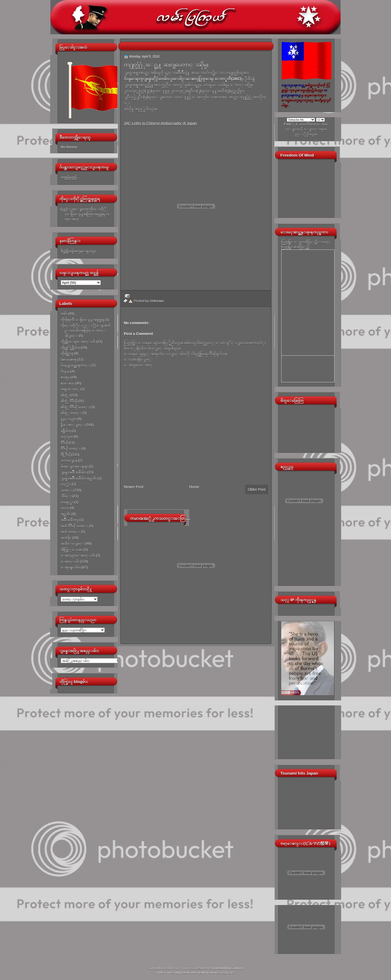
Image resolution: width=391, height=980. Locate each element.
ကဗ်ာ (64, 314)
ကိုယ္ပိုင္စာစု (67, 353)
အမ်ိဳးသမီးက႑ (70, 520)
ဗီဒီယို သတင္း (71, 448)
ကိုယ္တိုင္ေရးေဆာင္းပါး (78, 341)
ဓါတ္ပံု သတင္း (71, 413)
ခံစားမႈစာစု (69, 359)
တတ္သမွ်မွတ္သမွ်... (70, 177)
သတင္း (67, 490)
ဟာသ (65, 508)
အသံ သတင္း (70, 532)
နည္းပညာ (69, 419)
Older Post (257, 489)
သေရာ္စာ (67, 502)
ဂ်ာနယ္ (65, 371)
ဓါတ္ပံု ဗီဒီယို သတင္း (75, 407)
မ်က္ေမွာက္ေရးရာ (74, 466)
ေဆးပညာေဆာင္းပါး (78, 555)
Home (194, 487)
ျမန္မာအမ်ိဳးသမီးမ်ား (74, 472)
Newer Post (134, 487)
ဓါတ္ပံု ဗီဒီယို (69, 401)
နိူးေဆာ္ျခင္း (73, 425)
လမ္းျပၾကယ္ (184, 968)
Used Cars (227, 973)
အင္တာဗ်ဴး (66, 514)
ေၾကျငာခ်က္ (71, 567)
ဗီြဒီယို (66, 454)
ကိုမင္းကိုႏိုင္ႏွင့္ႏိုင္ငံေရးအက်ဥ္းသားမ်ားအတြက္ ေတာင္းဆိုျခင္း (85, 331)
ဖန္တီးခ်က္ (66, 431)
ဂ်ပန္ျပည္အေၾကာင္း (76, 365)
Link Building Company (228, 968)
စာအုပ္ (65, 377)
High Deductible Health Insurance (197, 973)
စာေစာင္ (68, 383)
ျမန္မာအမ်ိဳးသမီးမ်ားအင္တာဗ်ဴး (79, 478)
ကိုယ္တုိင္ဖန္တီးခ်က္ (70, 348)
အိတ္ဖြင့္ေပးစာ (72, 550)
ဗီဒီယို (64, 443)
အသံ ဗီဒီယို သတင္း (74, 526)
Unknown (157, 301)
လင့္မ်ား (66, 484)
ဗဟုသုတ (67, 437)
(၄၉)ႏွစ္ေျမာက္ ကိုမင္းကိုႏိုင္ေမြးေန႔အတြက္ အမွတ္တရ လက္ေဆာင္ (85, 214)
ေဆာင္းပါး (70, 561)
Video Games (165, 973)
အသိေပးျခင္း (73, 543)
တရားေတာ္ (70, 389)
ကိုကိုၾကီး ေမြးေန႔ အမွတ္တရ (82, 320)
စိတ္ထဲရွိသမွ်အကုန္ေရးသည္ (78, 251)
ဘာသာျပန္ (69, 460)
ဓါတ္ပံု (65, 395)
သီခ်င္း (66, 496)
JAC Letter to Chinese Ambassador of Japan (160, 123)
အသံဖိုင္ (66, 538)
